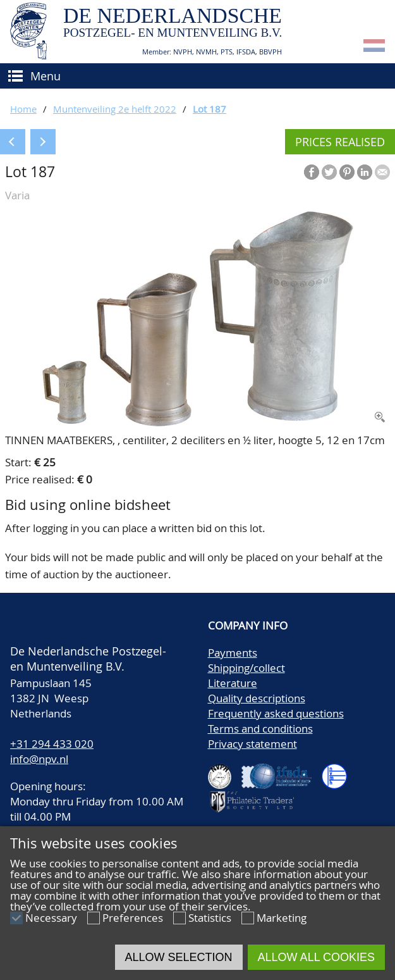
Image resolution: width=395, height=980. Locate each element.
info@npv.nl (39, 759)
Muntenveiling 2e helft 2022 (115, 109)
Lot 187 (210, 109)
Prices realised (340, 142)
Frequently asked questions (276, 713)
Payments (233, 653)
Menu (46, 76)
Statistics (210, 918)
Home (23, 109)
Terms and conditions (260, 729)
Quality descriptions (257, 698)
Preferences (133, 918)
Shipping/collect (246, 668)
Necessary (51, 918)
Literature (233, 683)
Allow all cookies (316, 957)
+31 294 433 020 (52, 744)
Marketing (282, 918)
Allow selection (179, 957)
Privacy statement (252, 744)
